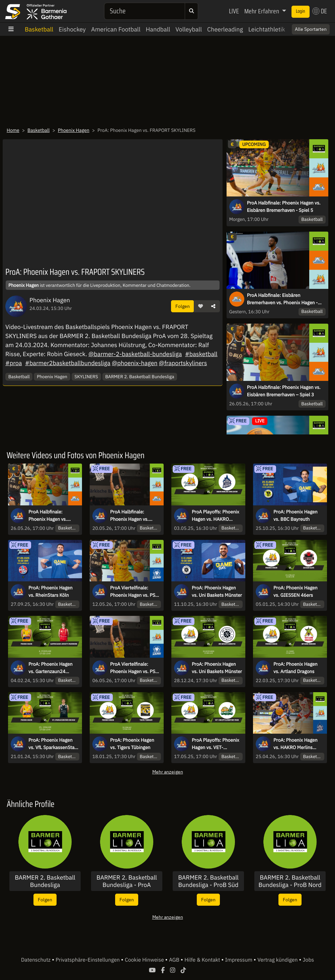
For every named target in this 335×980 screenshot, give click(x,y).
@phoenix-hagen (135, 363)
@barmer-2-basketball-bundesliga (135, 354)
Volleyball (189, 29)
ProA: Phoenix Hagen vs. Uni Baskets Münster (217, 591)
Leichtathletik (267, 29)
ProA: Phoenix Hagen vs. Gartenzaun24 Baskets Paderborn (51, 668)
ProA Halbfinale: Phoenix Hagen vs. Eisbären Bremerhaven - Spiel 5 (284, 207)
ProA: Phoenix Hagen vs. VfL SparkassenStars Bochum (53, 744)
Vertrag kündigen (278, 960)
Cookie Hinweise (145, 960)
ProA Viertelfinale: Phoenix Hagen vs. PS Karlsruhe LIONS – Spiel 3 (135, 592)
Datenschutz (36, 960)
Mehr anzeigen (168, 772)
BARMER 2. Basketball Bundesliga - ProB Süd (208, 881)
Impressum (239, 960)
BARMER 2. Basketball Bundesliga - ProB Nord (290, 881)
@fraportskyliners (183, 363)
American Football (116, 29)
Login (301, 11)
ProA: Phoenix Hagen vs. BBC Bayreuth (296, 515)
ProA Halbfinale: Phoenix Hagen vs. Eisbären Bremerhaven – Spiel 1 (134, 516)
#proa (14, 363)
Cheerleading (225, 29)
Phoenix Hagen (74, 130)
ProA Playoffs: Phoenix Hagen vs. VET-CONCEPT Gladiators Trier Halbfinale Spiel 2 (216, 744)
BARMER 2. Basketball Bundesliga (140, 377)
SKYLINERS (86, 377)
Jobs (309, 960)
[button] (200, 306)
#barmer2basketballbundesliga (68, 363)
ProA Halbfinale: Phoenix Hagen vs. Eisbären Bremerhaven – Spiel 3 (284, 391)
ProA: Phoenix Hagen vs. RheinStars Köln (51, 591)
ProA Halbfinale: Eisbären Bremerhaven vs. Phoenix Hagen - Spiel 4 (282, 299)
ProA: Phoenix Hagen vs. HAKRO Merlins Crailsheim (296, 744)
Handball (158, 29)
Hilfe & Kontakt (203, 960)
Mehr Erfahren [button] (262, 11)
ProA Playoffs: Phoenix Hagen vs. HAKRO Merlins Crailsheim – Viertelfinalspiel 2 (216, 516)
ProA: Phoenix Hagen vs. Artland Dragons (296, 668)
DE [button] (320, 11)
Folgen (183, 306)
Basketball (39, 29)
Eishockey (72, 29)
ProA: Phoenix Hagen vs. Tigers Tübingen (132, 744)
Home (13, 130)
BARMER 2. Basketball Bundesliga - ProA (127, 881)
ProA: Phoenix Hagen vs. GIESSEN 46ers (296, 591)
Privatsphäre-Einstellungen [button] (88, 960)
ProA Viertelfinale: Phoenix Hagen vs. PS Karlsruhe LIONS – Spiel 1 (135, 668)
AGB (175, 960)
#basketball (201, 354)
